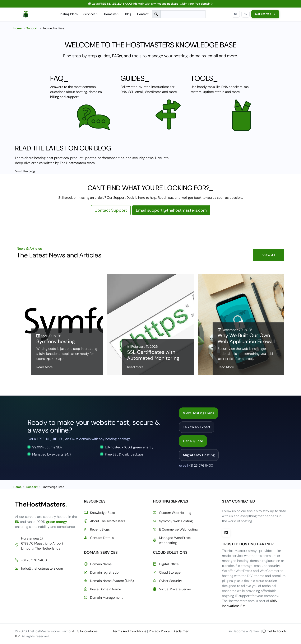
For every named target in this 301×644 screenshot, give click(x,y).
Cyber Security (168, 581)
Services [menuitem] (91, 14)
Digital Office (166, 564)
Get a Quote (193, 441)
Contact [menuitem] (143, 14)
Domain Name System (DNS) (109, 581)
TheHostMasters (41, 504)
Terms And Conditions (129, 631)
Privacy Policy (159, 631)
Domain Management (103, 598)
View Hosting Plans (198, 413)
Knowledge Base (99, 513)
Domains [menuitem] (112, 14)
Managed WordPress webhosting (172, 540)
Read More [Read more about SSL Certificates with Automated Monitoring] (135, 367)
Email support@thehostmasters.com (171, 210)
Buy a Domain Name (103, 589)
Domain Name (98, 564)
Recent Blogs (97, 529)
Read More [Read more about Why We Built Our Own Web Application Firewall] (226, 367)
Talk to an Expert (197, 427)
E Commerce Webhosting (175, 529)
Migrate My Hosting (199, 455)
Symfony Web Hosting (173, 521)
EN (246, 14)
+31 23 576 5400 (201, 466)
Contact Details (99, 538)
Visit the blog (25, 171)
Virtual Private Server (172, 589)
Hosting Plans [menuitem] (68, 14)
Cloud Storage (167, 573)
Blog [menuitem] (128, 14)
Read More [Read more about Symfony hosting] (45, 367)
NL (236, 14)
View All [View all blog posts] (269, 255)
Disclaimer (180, 631)
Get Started (265, 14)
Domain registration (102, 573)
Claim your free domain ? (196, 4)
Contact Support (111, 210)
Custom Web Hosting (172, 513)
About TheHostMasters (105, 521)
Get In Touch (274, 631)
